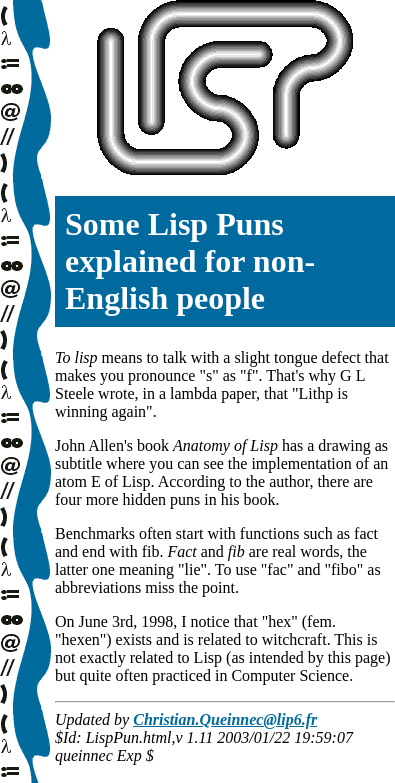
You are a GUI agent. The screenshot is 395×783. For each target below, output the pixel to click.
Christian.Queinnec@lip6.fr (225, 719)
